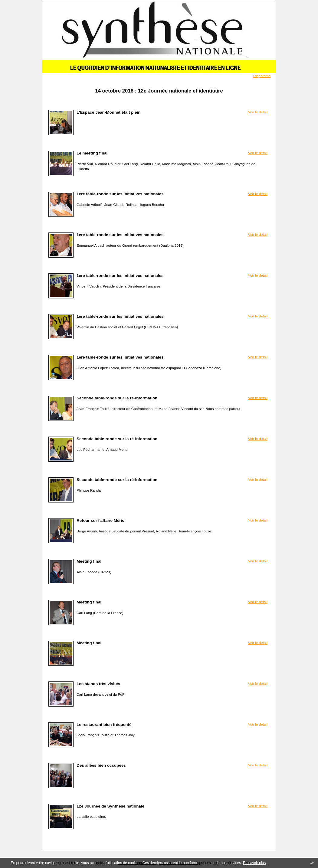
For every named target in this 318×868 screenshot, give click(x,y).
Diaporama (262, 76)
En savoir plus (254, 863)
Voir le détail (258, 112)
